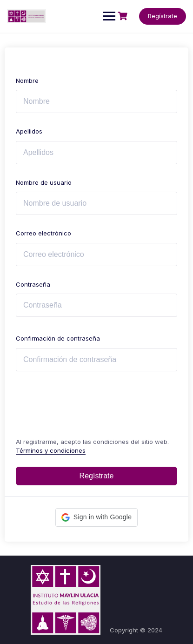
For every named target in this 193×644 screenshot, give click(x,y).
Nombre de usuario (44, 182)
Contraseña (33, 284)
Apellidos (29, 131)
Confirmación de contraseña (58, 338)
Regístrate (163, 16)
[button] (96, 517)
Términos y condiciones (51, 450)
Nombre (27, 80)
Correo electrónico (43, 233)
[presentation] (79, 402)
